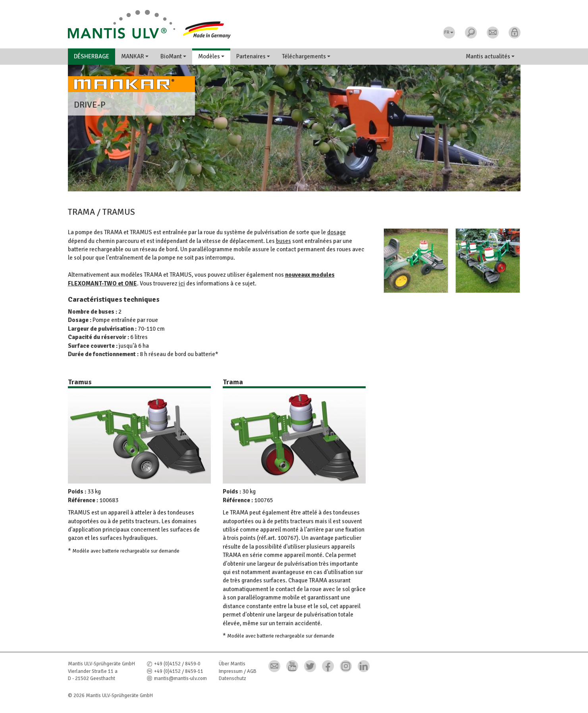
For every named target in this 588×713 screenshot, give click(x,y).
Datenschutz (232, 678)
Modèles (211, 56)
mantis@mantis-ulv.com (180, 678)
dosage (336, 232)
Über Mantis (232, 664)
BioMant (173, 56)
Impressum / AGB (238, 671)
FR (449, 32)
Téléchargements (306, 56)
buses (283, 241)
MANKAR (135, 56)
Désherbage (92, 56)
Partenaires (253, 56)
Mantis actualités (490, 56)
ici (182, 283)
